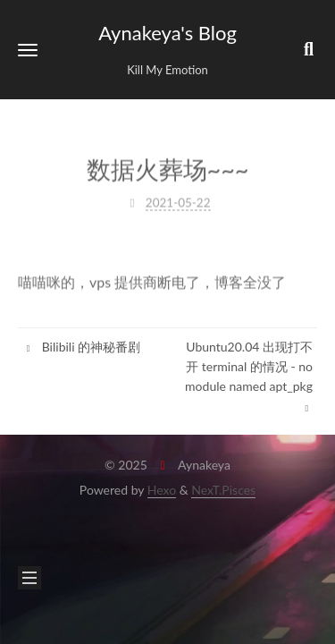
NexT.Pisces (223, 490)
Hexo (162, 490)
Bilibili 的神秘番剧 (81, 347)
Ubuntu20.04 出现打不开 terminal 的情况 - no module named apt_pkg (249, 377)
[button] (28, 50)
